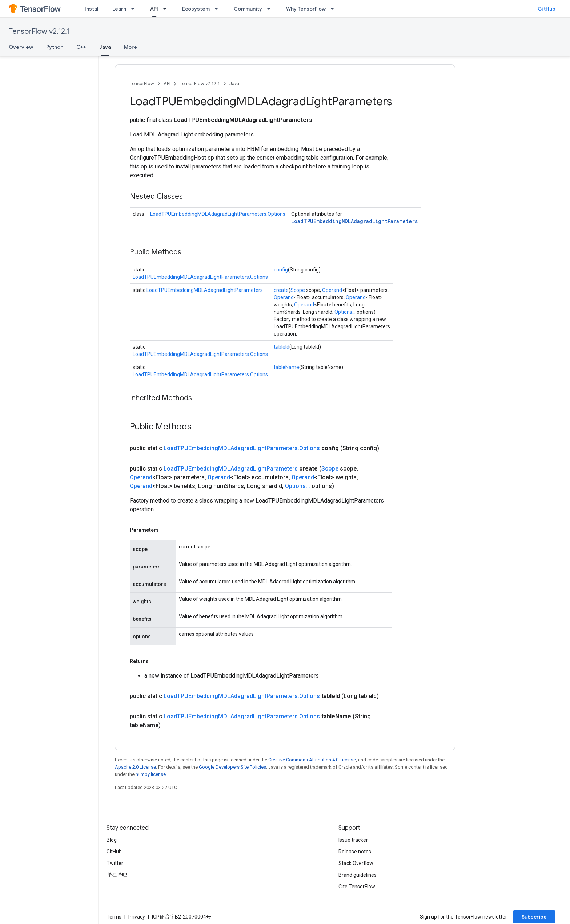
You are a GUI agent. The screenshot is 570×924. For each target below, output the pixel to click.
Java (234, 84)
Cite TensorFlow (357, 887)
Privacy (137, 917)
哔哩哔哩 (117, 875)
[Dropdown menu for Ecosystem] (218, 9)
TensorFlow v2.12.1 (39, 31)
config (281, 270)
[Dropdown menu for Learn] (135, 9)
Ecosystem (196, 9)
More (131, 47)
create (281, 290)
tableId (282, 347)
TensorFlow (142, 84)
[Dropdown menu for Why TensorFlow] (334, 9)
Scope (298, 290)
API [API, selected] (154, 9)
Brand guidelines (358, 875)
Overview (21, 47)
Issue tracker (353, 840)
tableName (286, 367)
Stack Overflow (356, 863)
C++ (81, 47)
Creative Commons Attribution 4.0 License (312, 760)
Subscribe (534, 917)
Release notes (355, 852)
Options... (345, 312)
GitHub (547, 9)
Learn (119, 9)
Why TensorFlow (306, 9)
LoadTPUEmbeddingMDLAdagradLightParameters (354, 221)
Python (55, 47)
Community (248, 9)
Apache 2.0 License (135, 767)
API (167, 84)
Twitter (115, 863)
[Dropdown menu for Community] (271, 9)
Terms (114, 917)
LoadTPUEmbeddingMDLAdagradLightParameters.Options (218, 214)
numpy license (151, 774)
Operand (332, 290)
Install (92, 9)
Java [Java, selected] (105, 47)
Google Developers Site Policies (232, 767)
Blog (112, 840)
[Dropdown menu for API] (167, 9)
